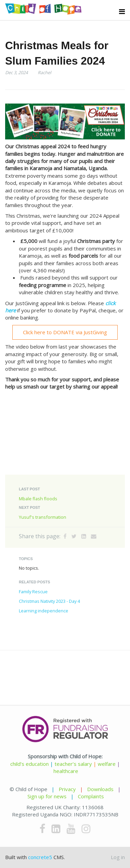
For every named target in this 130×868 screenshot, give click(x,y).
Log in (118, 857)
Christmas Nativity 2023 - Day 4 (49, 601)
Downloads (100, 789)
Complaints (91, 796)
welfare (107, 764)
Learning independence (44, 611)
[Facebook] (65, 536)
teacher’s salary (73, 764)
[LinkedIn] (84, 536)
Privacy (67, 789)
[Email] (94, 536)
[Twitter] (74, 536)
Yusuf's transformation (43, 517)
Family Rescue (33, 592)
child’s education (29, 764)
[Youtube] (71, 829)
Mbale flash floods (38, 499)
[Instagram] (86, 829)
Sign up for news (47, 796)
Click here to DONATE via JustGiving (65, 332)
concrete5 (40, 857)
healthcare (66, 771)
